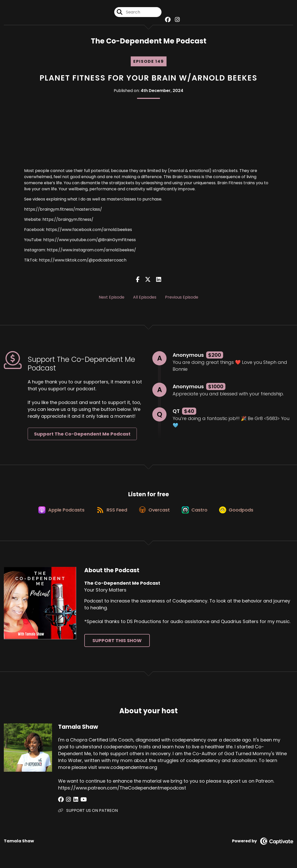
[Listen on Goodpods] (240, 513)
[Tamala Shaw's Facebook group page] (61, 803)
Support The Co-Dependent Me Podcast (82, 435)
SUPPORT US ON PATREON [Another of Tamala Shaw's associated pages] (88, 814)
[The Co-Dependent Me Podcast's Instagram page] (176, 20)
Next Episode (112, 298)
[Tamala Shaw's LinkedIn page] (73, 803)
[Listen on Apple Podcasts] (58, 513)
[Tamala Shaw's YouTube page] (80, 803)
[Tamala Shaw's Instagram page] (67, 803)
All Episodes (145, 298)
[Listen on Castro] (196, 513)
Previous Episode (182, 298)
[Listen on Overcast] (155, 513)
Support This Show (117, 644)
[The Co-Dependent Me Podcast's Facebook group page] (167, 20)
